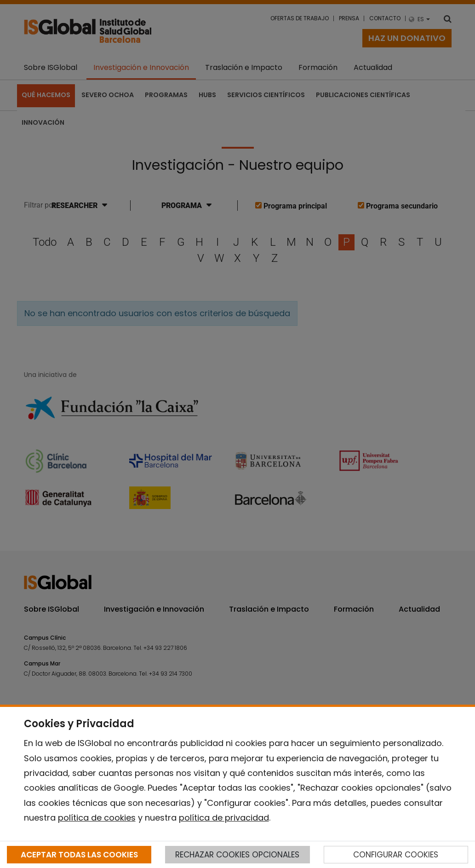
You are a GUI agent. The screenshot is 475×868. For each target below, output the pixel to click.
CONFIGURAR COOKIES (396, 855)
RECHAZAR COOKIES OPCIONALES (237, 855)
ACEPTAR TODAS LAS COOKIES (79, 855)
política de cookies (97, 818)
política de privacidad (224, 818)
